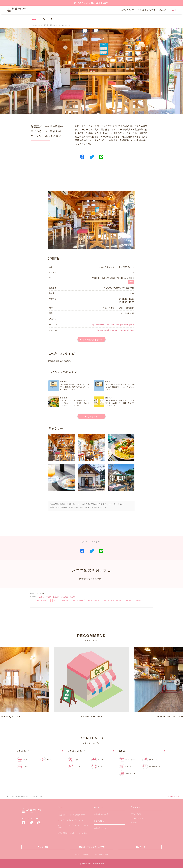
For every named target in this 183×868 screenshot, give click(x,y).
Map (131, 282)
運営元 (77, 855)
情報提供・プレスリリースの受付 (92, 847)
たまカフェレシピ (100, 828)
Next (177, 683)
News (61, 807)
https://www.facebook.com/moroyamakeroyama (113, 325)
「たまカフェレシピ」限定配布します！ (93, 3)
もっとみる (92, 417)
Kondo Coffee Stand (91, 682)
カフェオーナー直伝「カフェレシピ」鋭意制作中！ (73, 827)
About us (99, 807)
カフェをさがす (128, 10)
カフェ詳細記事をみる (92, 340)
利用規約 (86, 855)
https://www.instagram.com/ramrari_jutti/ (116, 330)
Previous (6, 683)
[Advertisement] (91, 179)
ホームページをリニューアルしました (71, 820)
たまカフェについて (101, 814)
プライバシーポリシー (101, 855)
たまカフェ (31, 812)
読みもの (163, 10)
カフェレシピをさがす (147, 10)
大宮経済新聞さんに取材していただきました (73, 833)
